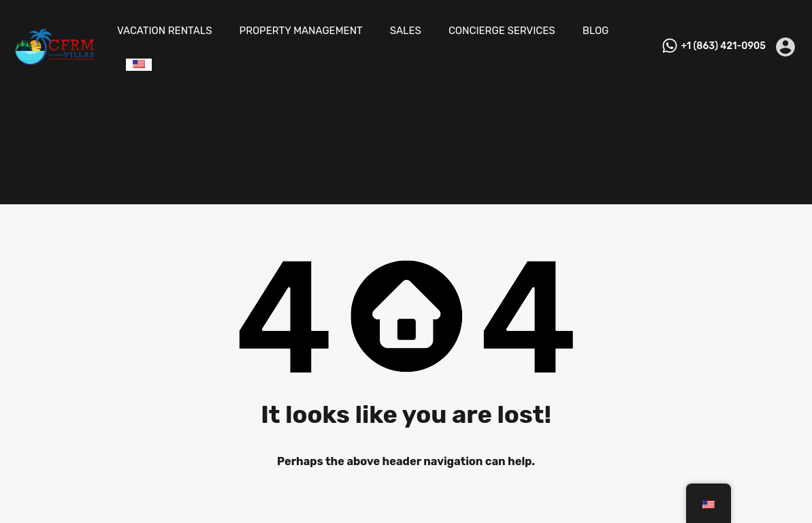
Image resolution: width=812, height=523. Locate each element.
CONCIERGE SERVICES (502, 31)
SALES (406, 31)
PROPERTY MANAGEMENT (301, 31)
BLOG (596, 31)
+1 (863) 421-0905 (724, 46)
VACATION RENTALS (165, 31)
